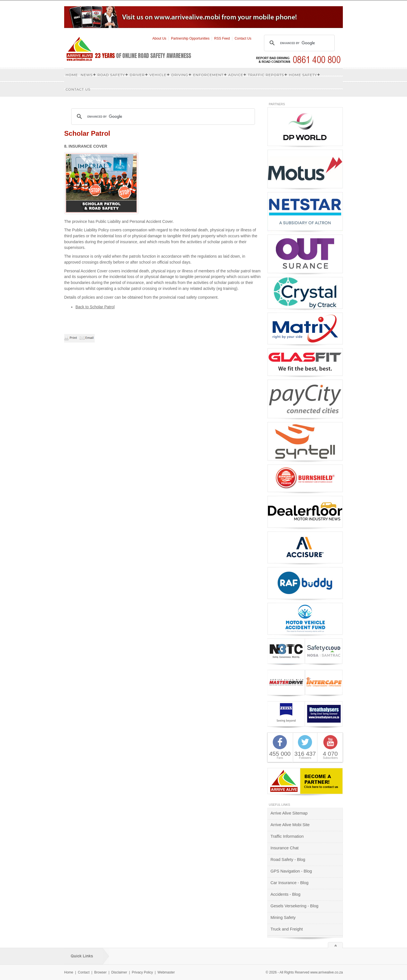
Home (72, 75)
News (86, 75)
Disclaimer (119, 972)
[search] (298, 43)
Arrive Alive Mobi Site (290, 825)
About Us (159, 38)
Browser (100, 972)
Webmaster (166, 972)
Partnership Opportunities (190, 38)
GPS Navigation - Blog (291, 871)
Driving (180, 75)
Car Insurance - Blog (289, 883)
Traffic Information (287, 836)
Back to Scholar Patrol (95, 307)
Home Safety (303, 75)
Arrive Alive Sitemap (289, 813)
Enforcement (208, 75)
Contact (84, 972)
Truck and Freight (287, 929)
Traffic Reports (266, 75)
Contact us (78, 89)
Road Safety (111, 75)
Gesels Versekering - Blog (294, 906)
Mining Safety (283, 917)
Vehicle (158, 75)
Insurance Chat (284, 848)
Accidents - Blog (285, 894)
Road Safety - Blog (288, 860)
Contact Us (243, 38)
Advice (236, 75)
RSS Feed (222, 38)
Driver (137, 75)
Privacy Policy (142, 972)
